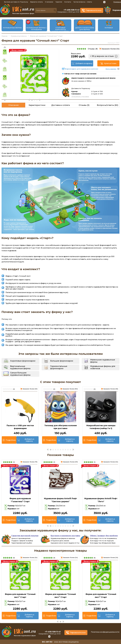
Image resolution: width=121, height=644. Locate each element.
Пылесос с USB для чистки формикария (20, 427)
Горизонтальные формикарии (59, 367)
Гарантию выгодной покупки (25, 536)
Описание (13, 105)
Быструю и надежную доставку (65, 536)
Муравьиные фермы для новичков (103, 367)
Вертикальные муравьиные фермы (20, 367)
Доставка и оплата (60, 105)
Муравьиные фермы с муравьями (36, 29)
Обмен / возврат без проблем (104, 536)
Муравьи (109, 28)
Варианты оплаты (37, 2)
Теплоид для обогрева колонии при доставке (61, 427)
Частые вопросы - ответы (83, 2)
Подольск (117, 2)
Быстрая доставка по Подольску (16, 2)
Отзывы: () (93, 49)
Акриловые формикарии (23, 361)
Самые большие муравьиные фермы (20, 374)
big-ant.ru (47, 642)
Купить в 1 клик (110, 63)
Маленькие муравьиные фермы (103, 361)
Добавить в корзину (84, 63)
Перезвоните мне (94, 10)
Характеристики (37, 105)
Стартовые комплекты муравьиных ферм (60, 30)
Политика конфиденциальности (105, 632)
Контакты (68, 2)
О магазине (49, 2)
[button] (5, 100)
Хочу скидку (111, 69)
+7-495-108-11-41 (72, 10)
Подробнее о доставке (80, 97)
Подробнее (11, 440)
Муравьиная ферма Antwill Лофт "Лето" (101, 500)
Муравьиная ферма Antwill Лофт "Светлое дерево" (60, 500)
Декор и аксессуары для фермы (85, 29)
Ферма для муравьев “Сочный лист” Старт (20, 596)
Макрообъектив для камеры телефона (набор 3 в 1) (101, 427)
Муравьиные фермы (12, 28)
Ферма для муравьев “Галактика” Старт (20, 500)
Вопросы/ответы (108, 105)
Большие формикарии (62, 361)
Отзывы (84, 105)
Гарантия (59, 2)
